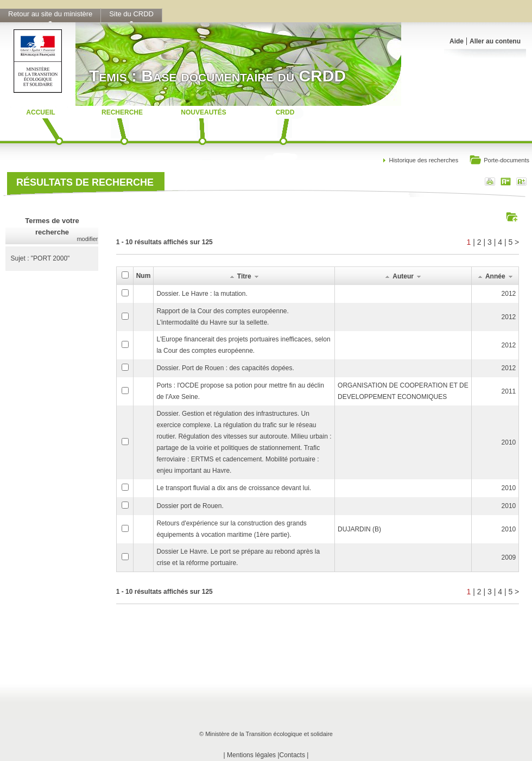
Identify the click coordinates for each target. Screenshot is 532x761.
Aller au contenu (495, 41)
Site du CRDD (131, 14)
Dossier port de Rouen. (190, 506)
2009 (509, 557)
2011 (509, 391)
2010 (509, 442)
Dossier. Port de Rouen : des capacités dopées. (225, 368)
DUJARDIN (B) (359, 529)
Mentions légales (251, 755)
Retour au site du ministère (50, 14)
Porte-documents (499, 161)
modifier (87, 239)
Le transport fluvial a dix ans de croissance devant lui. (234, 488)
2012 (509, 294)
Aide (457, 41)
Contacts (292, 755)
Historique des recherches (423, 160)
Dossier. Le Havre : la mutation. (202, 294)
